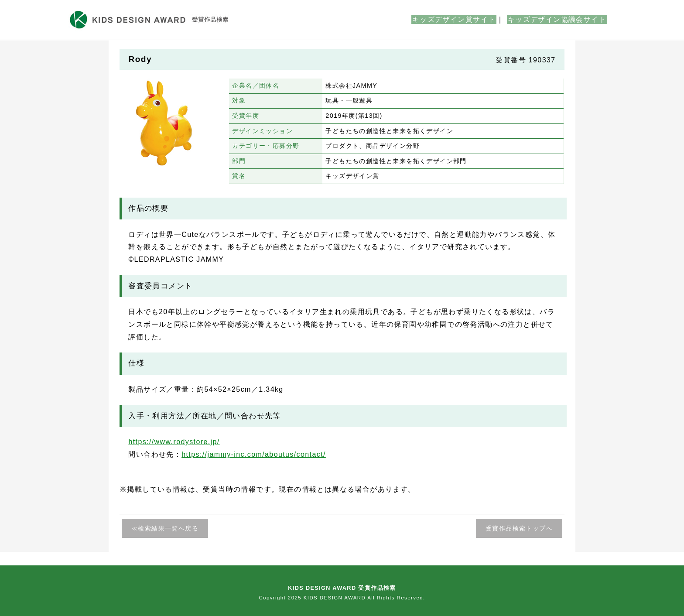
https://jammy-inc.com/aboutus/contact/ (254, 454)
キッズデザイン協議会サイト (557, 19)
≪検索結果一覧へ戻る (165, 528)
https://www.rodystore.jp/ (174, 442)
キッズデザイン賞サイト (454, 19)
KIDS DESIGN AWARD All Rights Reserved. (364, 598)
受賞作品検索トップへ (519, 528)
